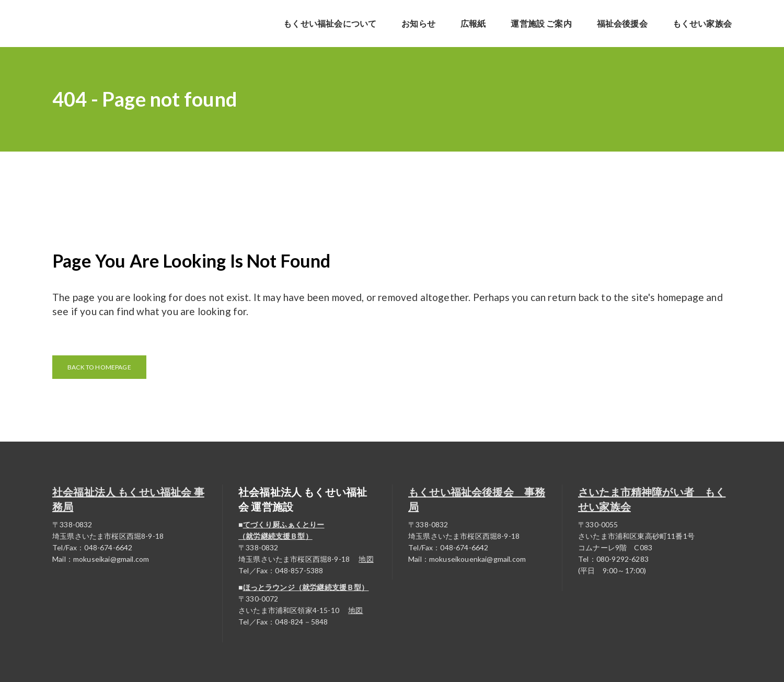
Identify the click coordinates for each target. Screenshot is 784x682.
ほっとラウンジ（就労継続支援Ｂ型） (306, 587)
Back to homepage (99, 367)
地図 (366, 559)
